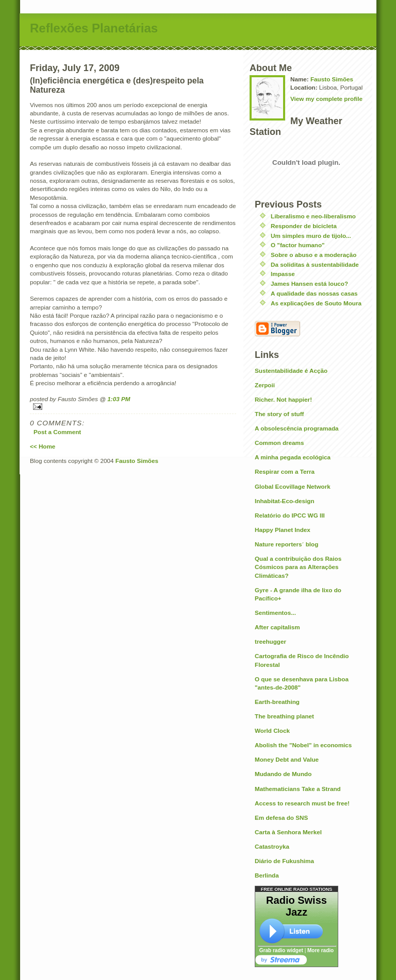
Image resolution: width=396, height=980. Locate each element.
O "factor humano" (298, 245)
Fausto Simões (332, 79)
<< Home (43, 446)
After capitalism (277, 627)
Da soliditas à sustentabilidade (315, 264)
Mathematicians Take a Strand (298, 789)
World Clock (272, 730)
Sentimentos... (275, 613)
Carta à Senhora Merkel (288, 832)
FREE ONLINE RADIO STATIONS (297, 889)
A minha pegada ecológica (293, 457)
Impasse (283, 274)
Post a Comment (57, 432)
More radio (320, 950)
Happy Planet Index (283, 530)
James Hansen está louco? (309, 283)
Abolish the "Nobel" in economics (303, 745)
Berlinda (267, 875)
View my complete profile (326, 99)
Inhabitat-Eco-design (285, 501)
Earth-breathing (277, 702)
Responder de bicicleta (304, 226)
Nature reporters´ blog (286, 544)
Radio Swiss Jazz (296, 906)
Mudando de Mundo (283, 774)
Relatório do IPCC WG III (290, 515)
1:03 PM (119, 399)
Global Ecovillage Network (293, 486)
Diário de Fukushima (284, 861)
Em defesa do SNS (281, 818)
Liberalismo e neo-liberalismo (313, 216)
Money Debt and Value (287, 759)
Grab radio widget (281, 950)
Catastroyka (272, 846)
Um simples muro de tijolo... (311, 236)
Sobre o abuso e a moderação (313, 255)
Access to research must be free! (302, 803)
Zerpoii (265, 385)
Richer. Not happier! (283, 399)
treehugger (270, 641)
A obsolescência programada (297, 428)
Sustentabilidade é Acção (291, 371)
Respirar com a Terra (285, 471)
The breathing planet (284, 716)
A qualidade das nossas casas (314, 293)
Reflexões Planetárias (94, 28)
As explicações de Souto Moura (316, 303)
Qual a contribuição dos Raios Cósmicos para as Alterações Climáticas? (298, 567)
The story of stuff (279, 414)
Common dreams (279, 443)
